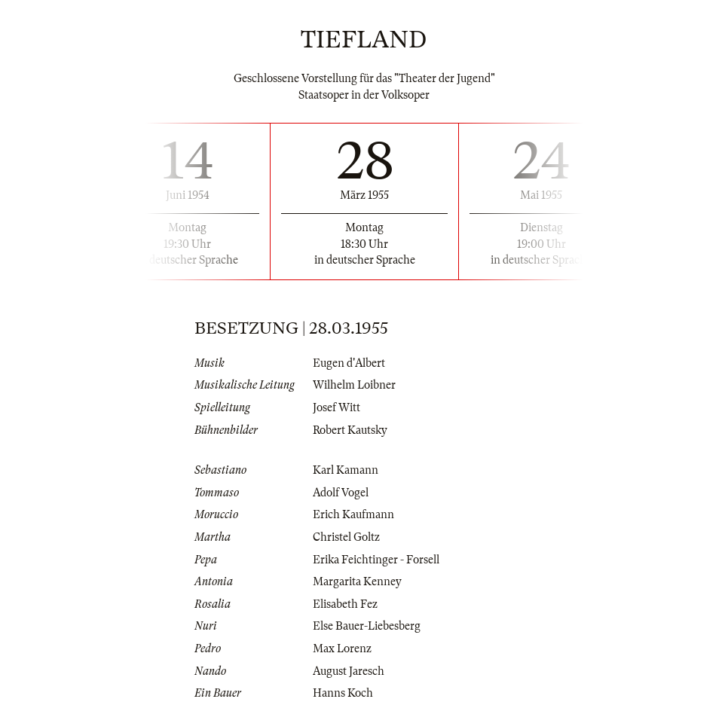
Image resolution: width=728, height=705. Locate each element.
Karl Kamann (346, 470)
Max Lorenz (342, 649)
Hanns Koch (343, 693)
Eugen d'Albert (349, 363)
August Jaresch (349, 671)
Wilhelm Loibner (354, 385)
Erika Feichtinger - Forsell (376, 560)
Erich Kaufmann (353, 514)
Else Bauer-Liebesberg (367, 626)
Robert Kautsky (350, 430)
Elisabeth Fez (345, 604)
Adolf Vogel (341, 493)
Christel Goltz (346, 537)
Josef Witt (336, 407)
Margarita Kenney (357, 581)
